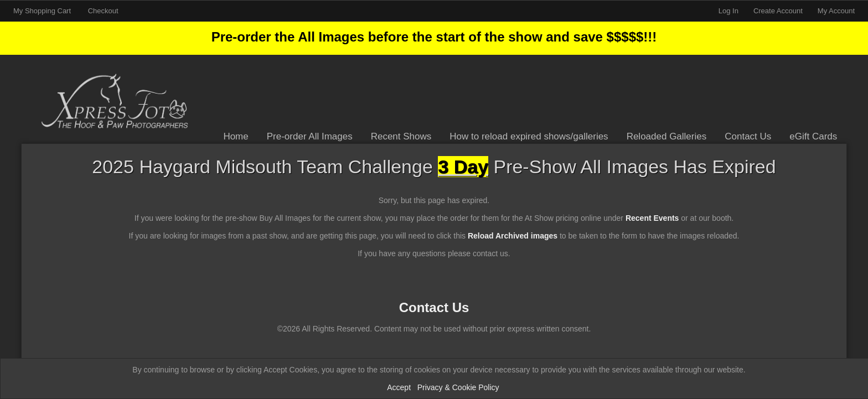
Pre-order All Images (310, 136)
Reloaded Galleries (667, 136)
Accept (399, 387)
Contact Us (748, 136)
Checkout (103, 11)
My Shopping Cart (43, 11)
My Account (836, 11)
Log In (728, 11)
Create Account (778, 11)
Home (236, 136)
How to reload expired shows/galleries (529, 136)
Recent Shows (401, 136)
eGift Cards (813, 136)
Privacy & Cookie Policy (458, 387)
